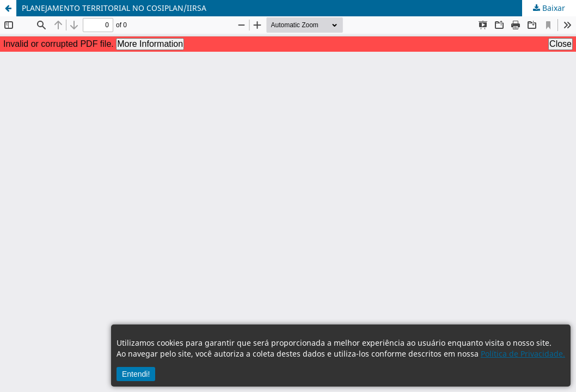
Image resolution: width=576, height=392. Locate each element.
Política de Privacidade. (523, 354)
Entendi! (136, 374)
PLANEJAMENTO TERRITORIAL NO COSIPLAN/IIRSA (114, 8)
